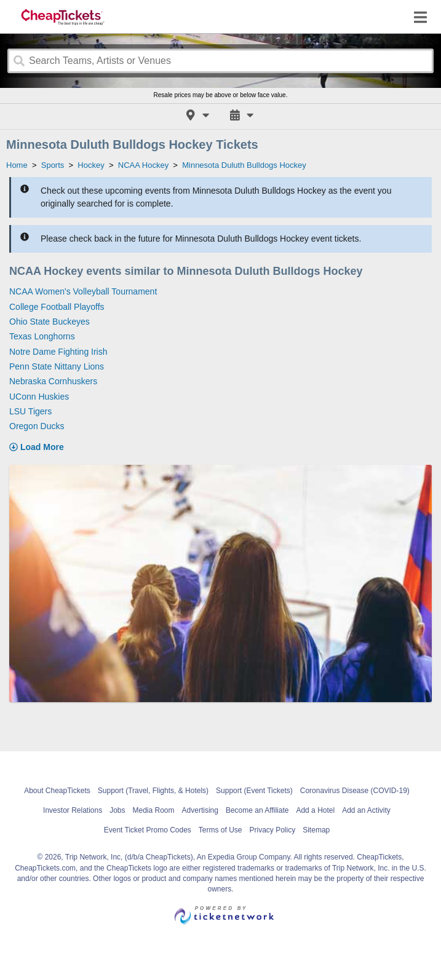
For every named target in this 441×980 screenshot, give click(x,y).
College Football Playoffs (57, 307)
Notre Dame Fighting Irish (58, 352)
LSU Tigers (30, 411)
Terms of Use (220, 830)
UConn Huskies (39, 397)
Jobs (117, 810)
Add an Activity (366, 810)
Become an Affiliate (257, 810)
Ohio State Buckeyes (50, 322)
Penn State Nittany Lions (57, 366)
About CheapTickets (57, 791)
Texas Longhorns (42, 336)
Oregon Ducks (37, 426)
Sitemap (316, 830)
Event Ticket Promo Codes (148, 830)
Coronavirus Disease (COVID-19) (355, 791)
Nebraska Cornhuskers (53, 381)
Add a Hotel (315, 810)
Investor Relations (73, 810)
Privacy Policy (273, 830)
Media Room (154, 810)
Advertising (200, 810)
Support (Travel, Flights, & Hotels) (153, 791)
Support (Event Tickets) (254, 791)
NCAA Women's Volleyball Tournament (83, 291)
